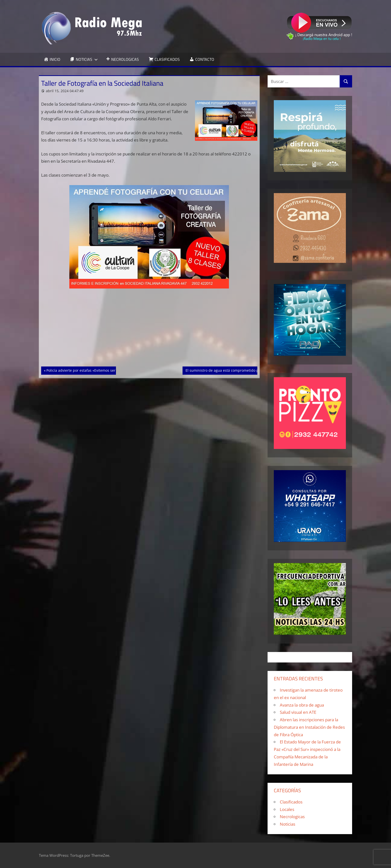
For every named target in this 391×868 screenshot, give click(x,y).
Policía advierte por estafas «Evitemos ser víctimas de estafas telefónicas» (108, 370)
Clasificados (291, 802)
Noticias (288, 824)
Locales (287, 809)
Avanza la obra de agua (302, 705)
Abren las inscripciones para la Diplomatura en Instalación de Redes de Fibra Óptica (309, 727)
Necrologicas (292, 817)
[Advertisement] (149, 330)
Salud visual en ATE (298, 712)
